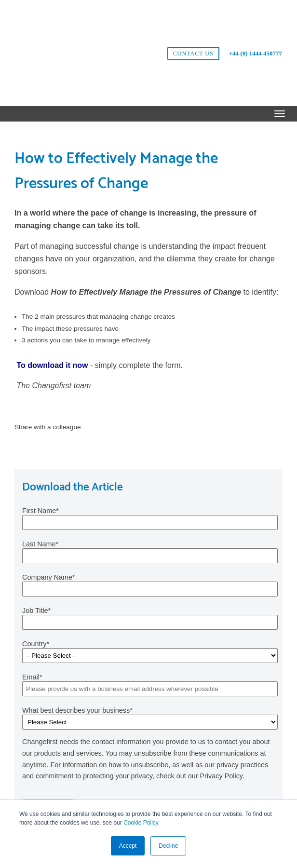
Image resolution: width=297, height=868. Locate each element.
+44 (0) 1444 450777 (256, 25)
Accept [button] (128, 846)
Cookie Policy (141, 823)
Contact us (193, 25)
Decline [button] (168, 846)
